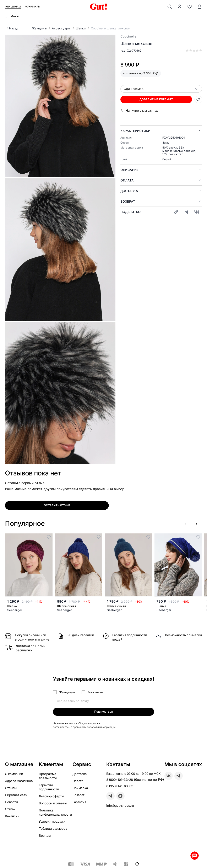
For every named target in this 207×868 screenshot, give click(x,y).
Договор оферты (51, 796)
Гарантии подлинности (49, 787)
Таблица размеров (53, 829)
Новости (11, 802)
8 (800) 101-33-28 (120, 780)
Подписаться (104, 711)
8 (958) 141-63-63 (120, 786)
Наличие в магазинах (142, 111)
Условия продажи (52, 821)
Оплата (127, 180)
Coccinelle (129, 36)
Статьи (10, 809)
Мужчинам (33, 7)
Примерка (80, 788)
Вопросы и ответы (53, 803)
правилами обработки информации (94, 727)
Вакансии (12, 816)
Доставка (129, 191)
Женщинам (13, 7)
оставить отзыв (57, 505)
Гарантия (79, 802)
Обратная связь (17, 795)
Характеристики (135, 131)
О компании (14, 774)
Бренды (45, 836)
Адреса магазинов (19, 781)
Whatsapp (195, 856)
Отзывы (11, 788)
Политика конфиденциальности (55, 812)
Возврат (128, 201)
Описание (129, 170)
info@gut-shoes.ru (120, 806)
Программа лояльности (48, 776)
